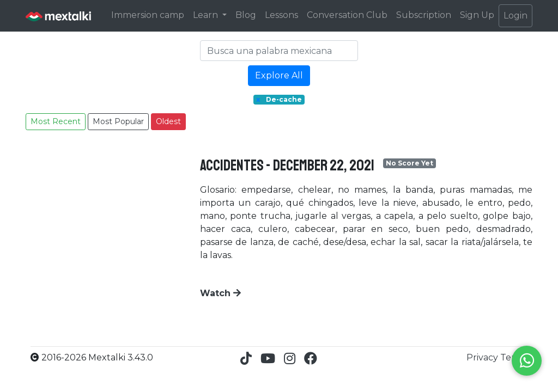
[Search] (279, 51)
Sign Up (477, 15)
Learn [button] (207, 15)
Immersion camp (148, 15)
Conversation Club (347, 15)
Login (515, 16)
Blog (246, 15)
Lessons (281, 15)
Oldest (168, 121)
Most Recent (56, 121)
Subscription (424, 15)
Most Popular (118, 121)
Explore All (279, 75)
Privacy (483, 357)
